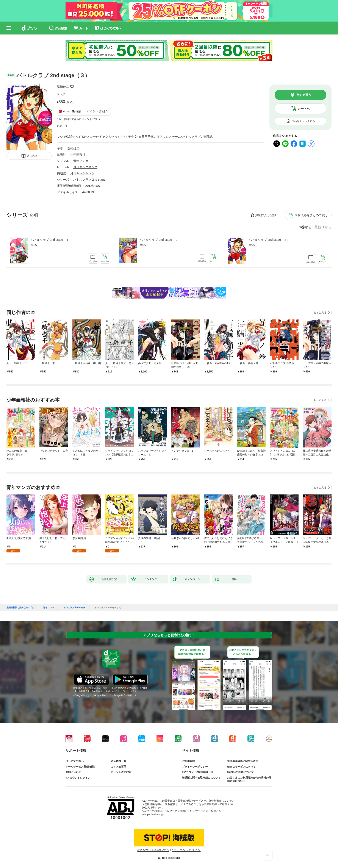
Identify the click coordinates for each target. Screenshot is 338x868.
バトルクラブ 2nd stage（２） (160, 240)
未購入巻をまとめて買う (311, 215)
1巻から (305, 227)
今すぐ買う (304, 95)
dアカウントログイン (78, 778)
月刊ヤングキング (85, 167)
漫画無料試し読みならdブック (21, 608)
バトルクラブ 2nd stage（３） (269, 240)
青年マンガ (81, 161)
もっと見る (320, 313)
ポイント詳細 (96, 111)
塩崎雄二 (63, 87)
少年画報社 (78, 155)
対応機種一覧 (119, 761)
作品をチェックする (303, 121)
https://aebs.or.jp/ (154, 814)
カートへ (304, 109)
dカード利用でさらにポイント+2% (77, 119)
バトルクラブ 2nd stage (89, 180)
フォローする (72, 87)
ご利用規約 (188, 761)
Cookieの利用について (241, 772)
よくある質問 (119, 767)
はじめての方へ (75, 761)
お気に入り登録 (266, 215)
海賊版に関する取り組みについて (201, 778)
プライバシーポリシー (195, 767)
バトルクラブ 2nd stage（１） (51, 240)
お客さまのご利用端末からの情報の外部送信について (249, 779)
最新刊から (323, 227)
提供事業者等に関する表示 (243, 761)
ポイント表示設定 (121, 772)
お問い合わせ (73, 772)
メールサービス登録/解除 (80, 767)
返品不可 (62, 126)
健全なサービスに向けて (241, 767)
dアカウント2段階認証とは (198, 772)
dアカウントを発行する (153, 850)
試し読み (32, 156)
